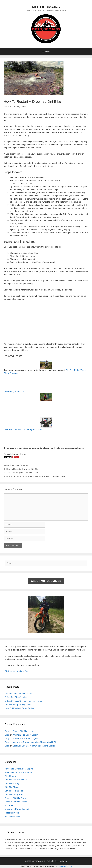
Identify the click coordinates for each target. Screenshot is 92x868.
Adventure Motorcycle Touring (18, 772)
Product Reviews (12, 816)
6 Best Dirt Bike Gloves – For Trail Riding (23, 701)
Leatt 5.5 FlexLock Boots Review (20, 708)
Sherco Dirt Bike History (23, 731)
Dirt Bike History (12, 783)
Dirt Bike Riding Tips (14, 791)
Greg (7, 731)
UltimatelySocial (65, 866)
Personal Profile (12, 813)
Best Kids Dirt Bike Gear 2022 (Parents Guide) (34, 746)
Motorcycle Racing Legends (17, 809)
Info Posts (9, 806)
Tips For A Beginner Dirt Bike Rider (22, 473)
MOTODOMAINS (46, 7)
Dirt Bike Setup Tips (14, 794)
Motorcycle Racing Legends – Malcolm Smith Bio (35, 742)
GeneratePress (61, 861)
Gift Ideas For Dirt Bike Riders (18, 694)
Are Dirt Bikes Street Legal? (25, 735)
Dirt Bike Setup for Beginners (18, 705)
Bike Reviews (11, 776)
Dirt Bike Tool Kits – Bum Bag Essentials (23, 430)
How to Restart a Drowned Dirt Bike (22, 469)
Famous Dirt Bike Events (16, 798)
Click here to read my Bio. (16, 671)
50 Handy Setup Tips (15, 392)
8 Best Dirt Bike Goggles (16, 697)
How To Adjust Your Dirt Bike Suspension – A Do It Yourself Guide (36, 476)
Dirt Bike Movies (12, 787)
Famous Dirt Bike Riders (16, 802)
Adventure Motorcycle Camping (19, 769)
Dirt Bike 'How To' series (17, 465)
